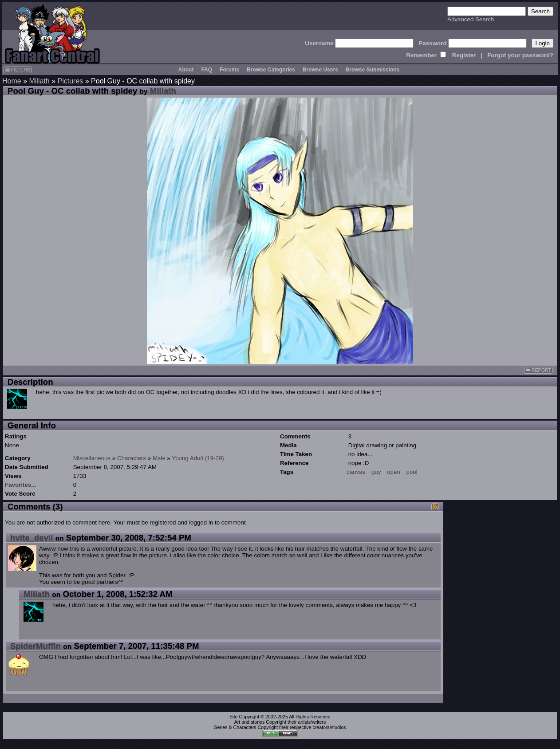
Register (464, 55)
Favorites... (20, 485)
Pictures (71, 81)
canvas (356, 472)
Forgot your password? (520, 55)
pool (412, 472)
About (186, 70)
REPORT (538, 370)
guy (376, 472)
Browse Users (320, 70)
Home (12, 81)
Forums (229, 70)
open (394, 472)
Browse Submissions (373, 70)
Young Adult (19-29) (198, 458)
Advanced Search (471, 19)
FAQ (207, 70)
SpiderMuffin (35, 646)
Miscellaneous (92, 458)
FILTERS (18, 70)
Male (159, 458)
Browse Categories (271, 70)
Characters (132, 458)
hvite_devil (32, 538)
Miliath (39, 81)
